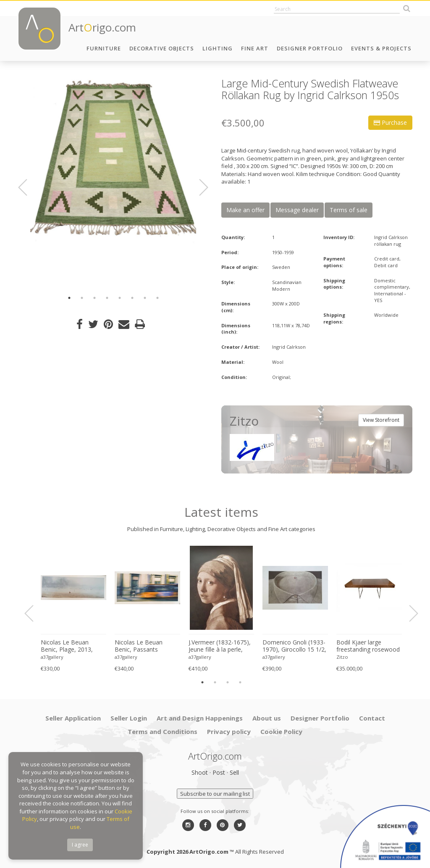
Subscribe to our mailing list (215, 794)
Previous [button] (28, 187)
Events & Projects (381, 48)
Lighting (218, 48)
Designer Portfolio (310, 48)
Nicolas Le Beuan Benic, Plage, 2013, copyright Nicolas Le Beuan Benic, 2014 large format (68, 646)
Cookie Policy (281, 731)
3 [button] (94, 298)
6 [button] (132, 298)
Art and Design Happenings (200, 718)
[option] (113, 161)
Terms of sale (349, 210)
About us (267, 718)
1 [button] (69, 298)
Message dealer (297, 210)
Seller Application (73, 718)
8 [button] (157, 298)
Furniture (104, 48)
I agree (80, 845)
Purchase (390, 122)
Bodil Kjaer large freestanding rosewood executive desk (368, 646)
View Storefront (381, 420)
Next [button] (199, 187)
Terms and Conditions (163, 731)
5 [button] (120, 298)
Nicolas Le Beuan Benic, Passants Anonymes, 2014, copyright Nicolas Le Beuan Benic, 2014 (142, 646)
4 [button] (107, 298)
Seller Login (129, 718)
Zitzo (342, 657)
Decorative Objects (162, 48)
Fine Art (255, 48)
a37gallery (52, 657)
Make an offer (245, 210)
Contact (372, 718)
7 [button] (145, 298)
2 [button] (82, 298)
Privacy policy (229, 731)
